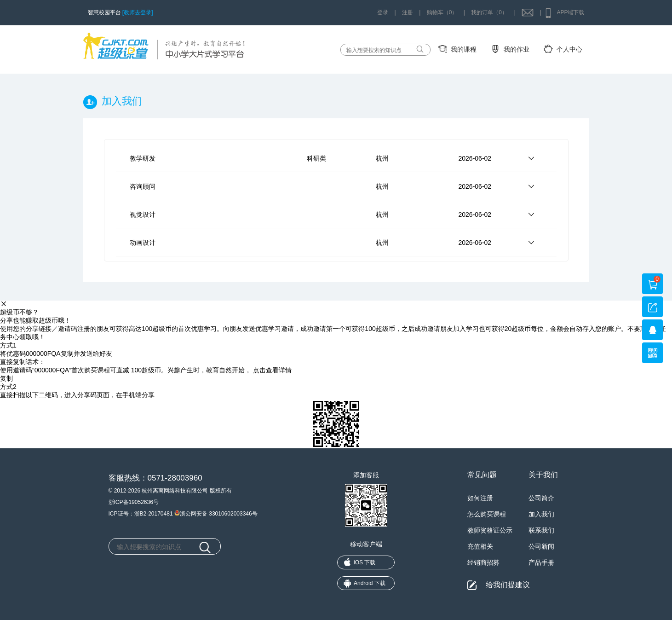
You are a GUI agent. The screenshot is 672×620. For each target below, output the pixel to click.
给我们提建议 (508, 585)
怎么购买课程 (487, 514)
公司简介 (541, 498)
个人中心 (569, 49)
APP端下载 (570, 12)
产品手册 (541, 562)
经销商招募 (483, 562)
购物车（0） (442, 12)
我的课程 (464, 49)
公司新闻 (541, 546)
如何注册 (480, 498)
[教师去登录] (138, 12)
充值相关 (480, 546)
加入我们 (541, 514)
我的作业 (517, 49)
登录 (383, 12)
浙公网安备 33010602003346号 (216, 513)
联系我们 (541, 530)
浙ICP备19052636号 (134, 502)
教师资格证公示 (490, 530)
